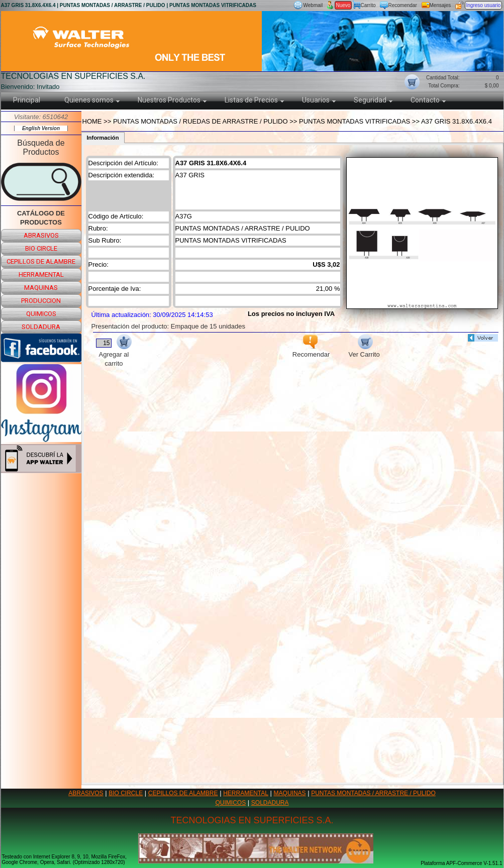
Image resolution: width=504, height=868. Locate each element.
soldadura (41, 327)
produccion (41, 301)
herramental (41, 275)
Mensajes (440, 5)
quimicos (41, 314)
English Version (41, 128)
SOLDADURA (270, 803)
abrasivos (41, 235)
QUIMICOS (231, 803)
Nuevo (343, 5)
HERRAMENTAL (246, 793)
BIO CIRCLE (126, 793)
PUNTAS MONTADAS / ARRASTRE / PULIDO (373, 793)
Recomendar (403, 5)
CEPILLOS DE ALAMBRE (183, 793)
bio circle (41, 248)
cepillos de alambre (41, 261)
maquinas (41, 288)
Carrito (368, 5)
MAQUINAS (290, 793)
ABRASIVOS (86, 793)
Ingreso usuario (484, 5)
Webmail (313, 5)
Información (103, 138)
